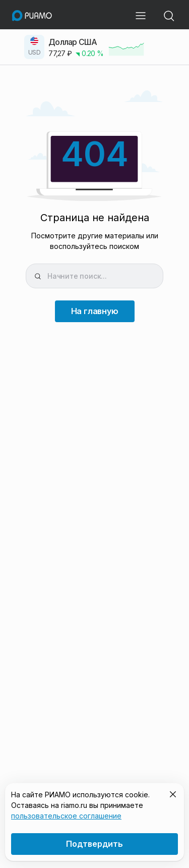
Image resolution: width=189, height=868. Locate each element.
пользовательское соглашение (66, 816)
